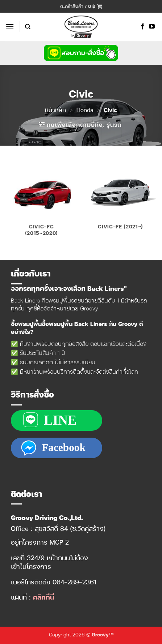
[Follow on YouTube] (152, 27)
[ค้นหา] (28, 27)
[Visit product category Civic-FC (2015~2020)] (41, 199)
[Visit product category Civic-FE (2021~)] (121, 196)
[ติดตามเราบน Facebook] (142, 27)
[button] (81, 6)
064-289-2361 (74, 582)
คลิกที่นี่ (43, 597)
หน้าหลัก (55, 110)
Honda (85, 110)
